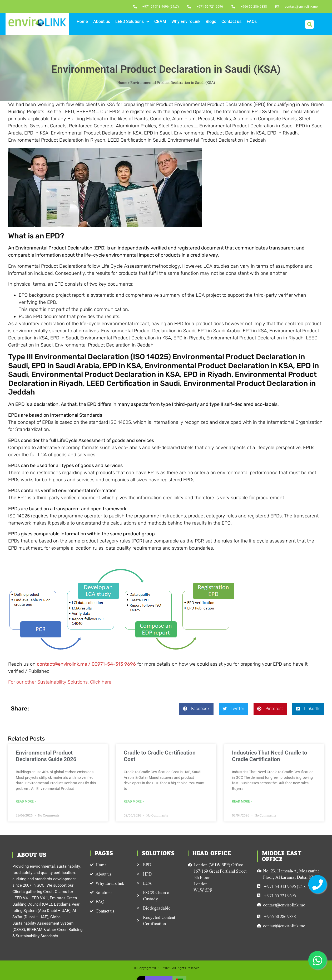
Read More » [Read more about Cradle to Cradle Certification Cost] (134, 801)
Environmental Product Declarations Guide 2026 (46, 756)
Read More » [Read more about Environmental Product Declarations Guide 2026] (26, 801)
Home (122, 83)
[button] (309, 24)
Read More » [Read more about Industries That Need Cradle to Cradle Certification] (242, 801)
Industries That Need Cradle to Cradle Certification (270, 756)
